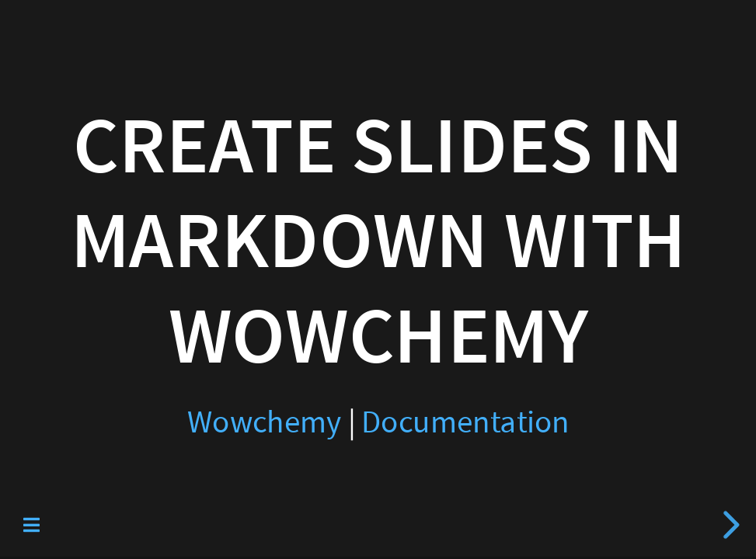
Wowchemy (264, 422)
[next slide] (729, 525)
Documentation (465, 422)
